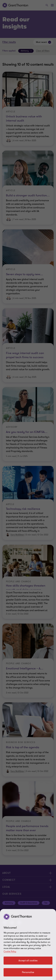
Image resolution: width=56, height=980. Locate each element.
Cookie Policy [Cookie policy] (10, 951)
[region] (28, 945)
